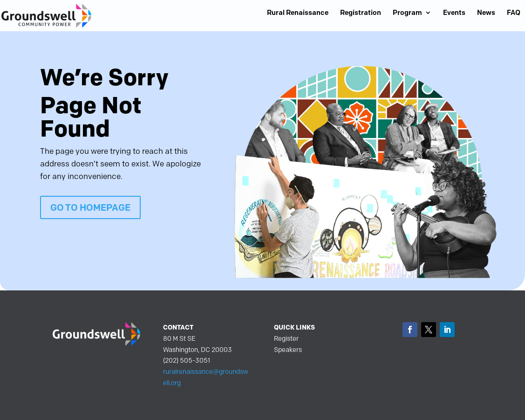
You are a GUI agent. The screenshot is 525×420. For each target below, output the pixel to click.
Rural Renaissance (298, 13)
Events (454, 13)
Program (407, 13)
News (486, 13)
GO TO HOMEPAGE (90, 207)
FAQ (514, 13)
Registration (361, 13)
